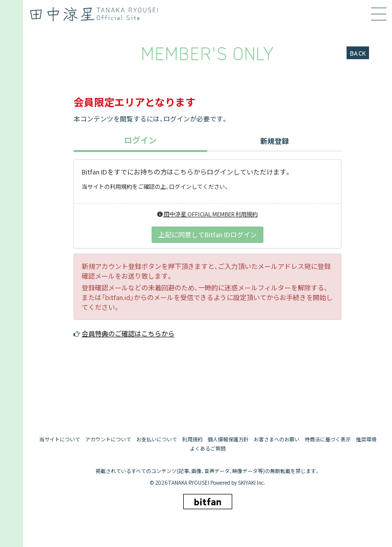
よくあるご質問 (208, 449)
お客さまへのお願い (277, 439)
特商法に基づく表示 (328, 439)
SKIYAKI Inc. (252, 482)
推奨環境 (366, 439)
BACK (358, 53)
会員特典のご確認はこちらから (128, 333)
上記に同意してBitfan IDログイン (207, 234)
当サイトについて (60, 439)
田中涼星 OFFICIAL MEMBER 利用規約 (207, 214)
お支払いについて (157, 439)
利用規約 (192, 439)
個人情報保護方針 (228, 439)
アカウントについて (108, 439)
